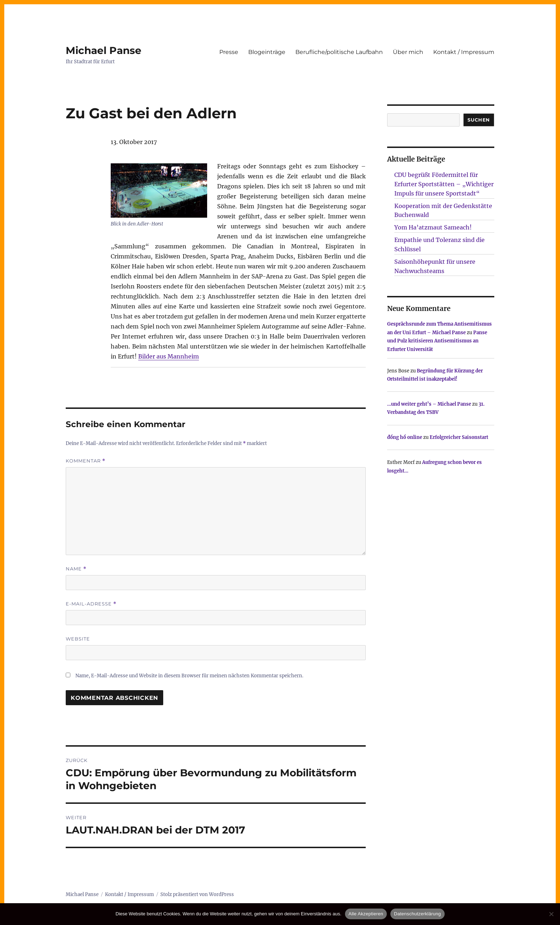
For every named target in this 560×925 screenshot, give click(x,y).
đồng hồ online (405, 437)
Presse (229, 52)
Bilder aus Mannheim (169, 356)
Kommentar (86, 461)
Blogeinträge (267, 52)
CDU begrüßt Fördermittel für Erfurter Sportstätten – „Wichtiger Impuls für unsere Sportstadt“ (444, 184)
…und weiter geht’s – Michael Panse (429, 404)
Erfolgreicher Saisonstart (459, 437)
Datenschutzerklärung (417, 914)
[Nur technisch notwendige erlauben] (551, 914)
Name (76, 569)
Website (78, 639)
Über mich (408, 52)
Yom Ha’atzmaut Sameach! (433, 227)
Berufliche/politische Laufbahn (339, 52)
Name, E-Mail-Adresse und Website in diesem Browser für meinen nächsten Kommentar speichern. (189, 676)
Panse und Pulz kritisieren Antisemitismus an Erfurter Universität (437, 341)
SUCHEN (479, 120)
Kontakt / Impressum (464, 52)
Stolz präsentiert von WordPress (197, 894)
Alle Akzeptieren (366, 914)
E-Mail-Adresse (91, 604)
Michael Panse (104, 50)
